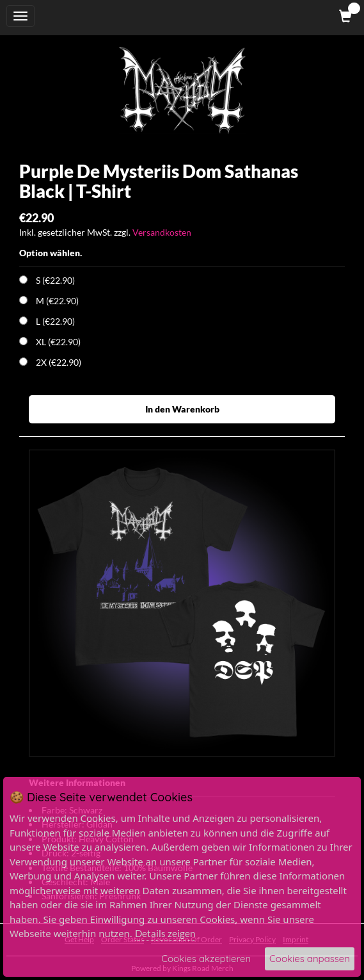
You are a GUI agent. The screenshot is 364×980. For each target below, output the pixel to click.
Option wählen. (51, 253)
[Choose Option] (23, 280)
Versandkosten (162, 232)
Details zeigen (165, 933)
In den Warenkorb (182, 409)
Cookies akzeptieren (206, 959)
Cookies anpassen (310, 959)
